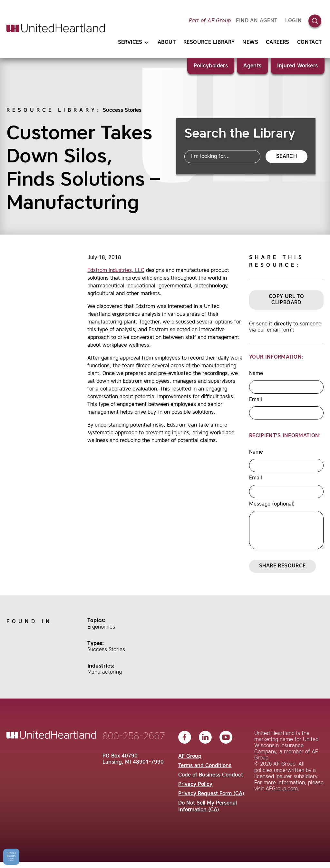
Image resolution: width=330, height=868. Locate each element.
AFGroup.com (282, 789)
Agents (252, 66)
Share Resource (282, 566)
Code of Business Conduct (211, 775)
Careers (278, 43)
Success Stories (122, 111)
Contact (310, 43)
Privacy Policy (195, 785)
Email (256, 400)
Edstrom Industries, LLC (116, 271)
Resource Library (209, 43)
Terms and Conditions (205, 766)
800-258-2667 (134, 737)
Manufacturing (105, 672)
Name (256, 374)
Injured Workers (298, 66)
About (167, 43)
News (250, 43)
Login (294, 21)
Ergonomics (101, 627)
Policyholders (211, 66)
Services (133, 43)
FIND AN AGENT (257, 21)
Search (286, 157)
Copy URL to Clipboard (286, 300)
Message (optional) (272, 504)
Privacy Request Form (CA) (211, 794)
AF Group (190, 757)
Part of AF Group (210, 21)
